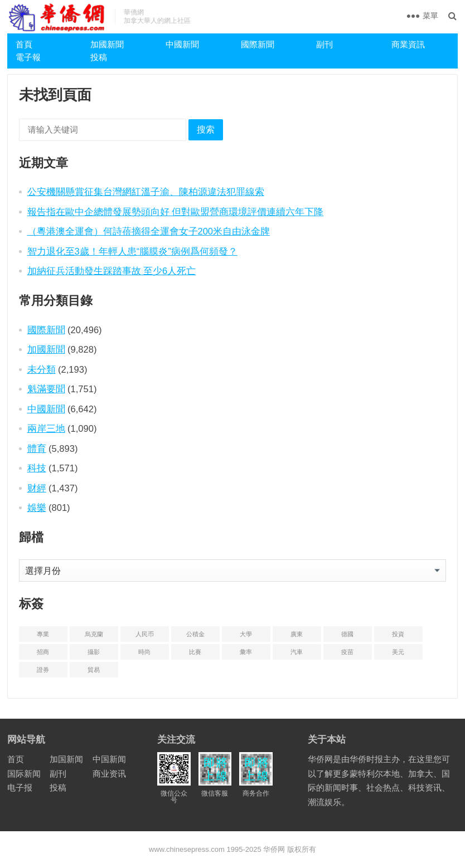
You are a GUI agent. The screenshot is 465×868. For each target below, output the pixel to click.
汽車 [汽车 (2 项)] (297, 652)
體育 (37, 448)
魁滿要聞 (46, 389)
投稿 (99, 57)
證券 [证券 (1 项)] (43, 670)
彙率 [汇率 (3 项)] (246, 652)
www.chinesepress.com (187, 849)
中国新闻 (109, 759)
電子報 (28, 57)
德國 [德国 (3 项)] (347, 634)
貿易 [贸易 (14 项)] (94, 670)
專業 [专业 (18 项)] (43, 634)
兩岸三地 (46, 428)
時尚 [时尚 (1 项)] (144, 652)
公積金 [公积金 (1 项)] (195, 634)
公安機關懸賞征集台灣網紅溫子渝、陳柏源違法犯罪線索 (146, 192)
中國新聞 (182, 44)
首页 (16, 759)
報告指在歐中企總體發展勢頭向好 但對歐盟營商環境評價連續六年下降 (176, 212)
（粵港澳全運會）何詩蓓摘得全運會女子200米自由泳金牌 (149, 231)
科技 (37, 468)
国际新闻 (24, 774)
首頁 (24, 44)
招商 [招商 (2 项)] (43, 652)
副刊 (324, 44)
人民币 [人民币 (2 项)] (145, 634)
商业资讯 (109, 774)
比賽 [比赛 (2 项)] (195, 652)
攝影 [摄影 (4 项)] (94, 652)
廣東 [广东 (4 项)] (297, 634)
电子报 (20, 787)
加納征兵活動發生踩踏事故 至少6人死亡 (112, 271)
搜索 (206, 130)
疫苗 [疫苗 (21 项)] (347, 652)
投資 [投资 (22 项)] (398, 634)
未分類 (42, 369)
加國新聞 (107, 44)
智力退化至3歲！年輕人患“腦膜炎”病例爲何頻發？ (132, 251)
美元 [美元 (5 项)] (398, 652)
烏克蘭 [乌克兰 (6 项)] (94, 634)
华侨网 (273, 849)
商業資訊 (408, 44)
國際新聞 (258, 44)
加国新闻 (66, 759)
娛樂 (37, 508)
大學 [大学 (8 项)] (246, 634)
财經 (37, 488)
